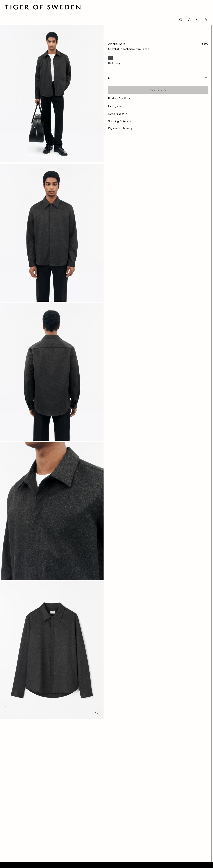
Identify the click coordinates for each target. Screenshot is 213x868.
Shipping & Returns (120, 121)
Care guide (115, 106)
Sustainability (116, 114)
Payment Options (119, 128)
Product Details (118, 98)
